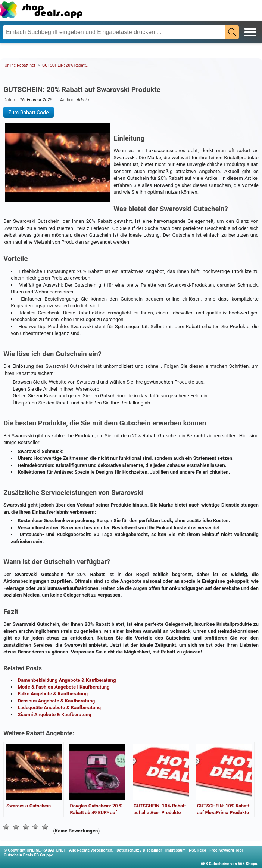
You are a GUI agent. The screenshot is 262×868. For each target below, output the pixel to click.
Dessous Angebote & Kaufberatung (56, 701)
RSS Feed (197, 850)
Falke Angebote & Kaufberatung (53, 694)
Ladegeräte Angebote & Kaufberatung (59, 707)
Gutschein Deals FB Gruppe (28, 855)
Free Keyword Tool (226, 850)
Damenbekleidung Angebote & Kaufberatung (67, 680)
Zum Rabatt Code (29, 112)
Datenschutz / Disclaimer (139, 850)
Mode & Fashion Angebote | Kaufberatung (63, 687)
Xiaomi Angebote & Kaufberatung (54, 715)
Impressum (176, 850)
